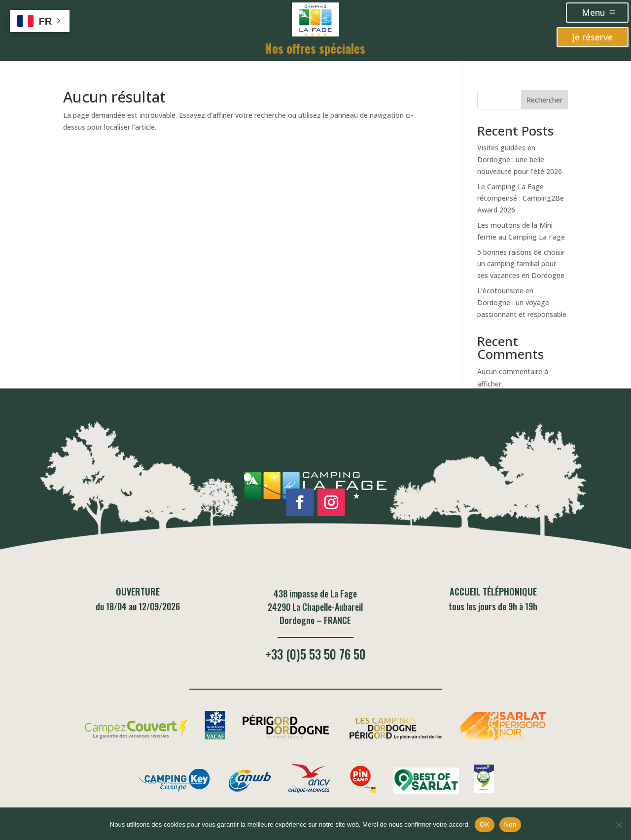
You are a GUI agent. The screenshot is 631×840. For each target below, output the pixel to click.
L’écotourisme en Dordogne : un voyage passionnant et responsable (522, 302)
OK (484, 824)
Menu (594, 12)
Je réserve (593, 37)
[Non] (619, 825)
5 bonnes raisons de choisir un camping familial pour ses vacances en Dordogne (521, 264)
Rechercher (544, 100)
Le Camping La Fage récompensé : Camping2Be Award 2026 (521, 198)
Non (510, 824)
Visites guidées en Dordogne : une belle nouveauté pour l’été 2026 (520, 159)
